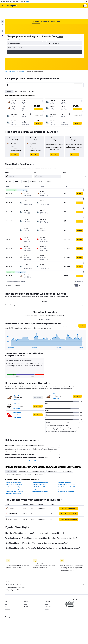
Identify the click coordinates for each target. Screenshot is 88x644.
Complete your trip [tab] (27, 456)
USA (21, 61)
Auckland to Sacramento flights (42, 477)
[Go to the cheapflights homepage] (11, 6)
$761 (63, 26)
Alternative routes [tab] (14, 456)
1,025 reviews (20, 399)
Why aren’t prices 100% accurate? (47, 578)
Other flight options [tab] (70, 456)
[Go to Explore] (3, 20)
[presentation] (67, 26)
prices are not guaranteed (39, 568)
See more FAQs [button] (35, 443)
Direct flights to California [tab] (41, 456)
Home (9, 61)
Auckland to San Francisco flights (42, 468)
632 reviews (20, 391)
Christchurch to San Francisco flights (69, 472)
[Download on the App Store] (72, 594)
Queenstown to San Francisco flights (69, 474)
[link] (17, 144)
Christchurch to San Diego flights (68, 477)
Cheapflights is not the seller (47, 572)
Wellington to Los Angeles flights (17, 470)
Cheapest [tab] (12, 81)
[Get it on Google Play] (72, 590)
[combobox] (13, 29)
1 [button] (78, 264)
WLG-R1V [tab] (43, 300)
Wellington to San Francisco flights (43, 474)
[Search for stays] (3, 14)
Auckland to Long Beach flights (16, 472)
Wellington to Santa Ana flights (16, 479)
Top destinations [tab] (42, 460)
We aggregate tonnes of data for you (47, 575)
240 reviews (20, 382)
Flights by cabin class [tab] (56, 456)
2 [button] (81, 264)
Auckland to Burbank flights (41, 472)
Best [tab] (19, 81)
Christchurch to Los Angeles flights (68, 470)
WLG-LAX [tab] (47, 280)
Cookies (27, 2)
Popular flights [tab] (31, 460)
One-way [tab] (35, 81)
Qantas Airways (20, 395)
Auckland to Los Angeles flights (17, 468)
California (25, 61)
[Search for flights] (3, 11)
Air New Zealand (21, 386)
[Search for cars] (3, 17)
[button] (86, 2)
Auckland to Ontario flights (67, 468)
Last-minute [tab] (26, 81)
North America (15, 61)
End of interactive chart (9, 327)
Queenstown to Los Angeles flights (17, 477)
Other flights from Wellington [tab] (17, 460)
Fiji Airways (19, 377)
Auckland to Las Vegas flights (42, 470)
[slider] (86, 166)
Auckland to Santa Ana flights (16, 474)
